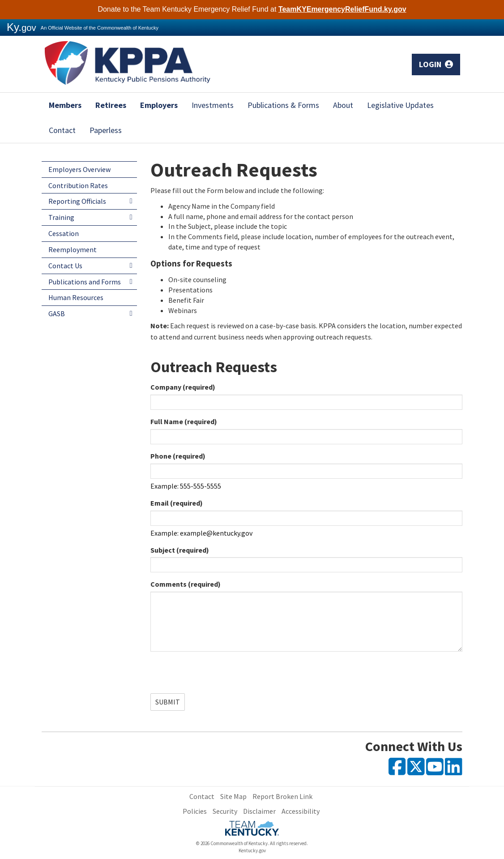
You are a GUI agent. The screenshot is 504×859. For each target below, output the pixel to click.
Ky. (21, 27)
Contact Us (65, 266)
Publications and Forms (85, 282)
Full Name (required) (184, 421)
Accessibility (301, 811)
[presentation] (218, 676)
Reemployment (73, 249)
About (343, 105)
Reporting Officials (77, 201)
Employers (159, 105)
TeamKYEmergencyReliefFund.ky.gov (342, 9)
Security (225, 811)
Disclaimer (259, 811)
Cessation (64, 233)
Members (65, 105)
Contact (62, 130)
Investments (213, 105)
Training (61, 217)
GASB (57, 314)
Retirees (111, 105)
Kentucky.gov (252, 850)
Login (436, 64)
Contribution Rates (78, 185)
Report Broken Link (282, 796)
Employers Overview (79, 169)
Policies (195, 811)
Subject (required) (180, 550)
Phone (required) (178, 456)
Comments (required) (186, 584)
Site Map (233, 796)
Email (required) (177, 503)
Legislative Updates (400, 105)
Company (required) (183, 387)
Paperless (106, 130)
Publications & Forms (283, 105)
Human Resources (76, 297)
